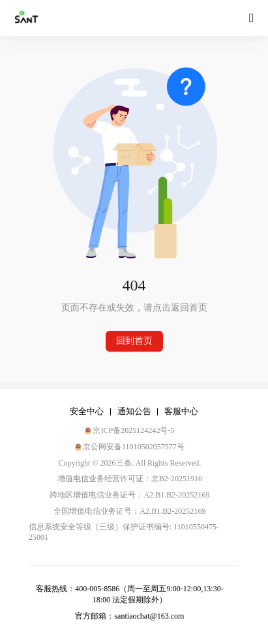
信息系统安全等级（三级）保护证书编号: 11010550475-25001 (124, 532)
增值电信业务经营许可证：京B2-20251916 (130, 479)
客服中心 (181, 411)
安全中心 (87, 411)
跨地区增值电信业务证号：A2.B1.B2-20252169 (129, 495)
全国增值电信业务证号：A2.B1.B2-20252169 (129, 511)
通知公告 (134, 411)
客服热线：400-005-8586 (78, 589)
